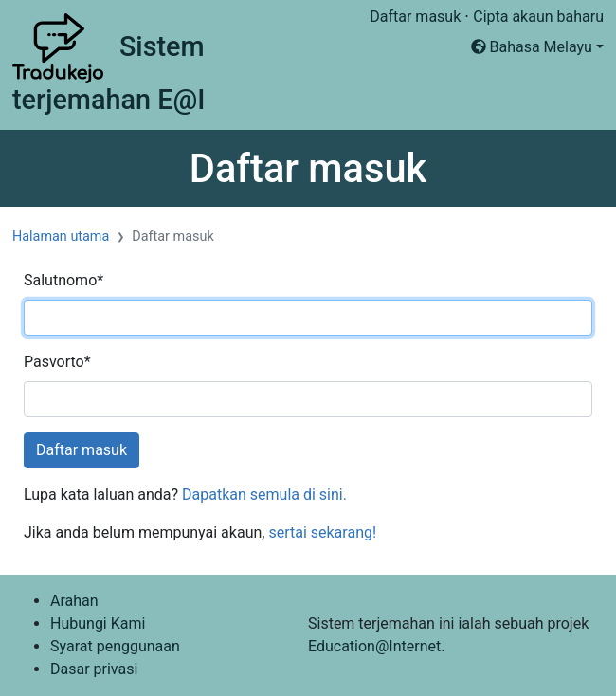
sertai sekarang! (322, 532)
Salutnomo (63, 280)
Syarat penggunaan (115, 646)
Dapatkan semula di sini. (264, 495)
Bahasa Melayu (532, 47)
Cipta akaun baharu (538, 17)
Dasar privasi (94, 669)
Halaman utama (61, 237)
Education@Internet (374, 646)
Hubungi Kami (98, 623)
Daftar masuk (415, 17)
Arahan (74, 601)
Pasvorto (57, 362)
